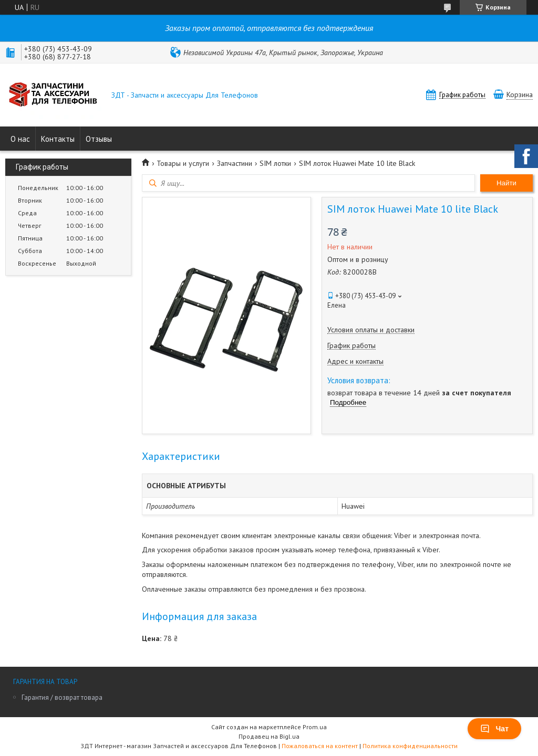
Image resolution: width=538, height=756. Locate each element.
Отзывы (99, 139)
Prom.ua (315, 727)
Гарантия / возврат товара (62, 697)
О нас (20, 139)
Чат (494, 729)
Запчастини (235, 163)
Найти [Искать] (506, 183)
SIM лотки (275, 163)
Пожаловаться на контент (320, 746)
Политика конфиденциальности (410, 746)
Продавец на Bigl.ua (269, 736)
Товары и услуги (183, 163)
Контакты (58, 139)
